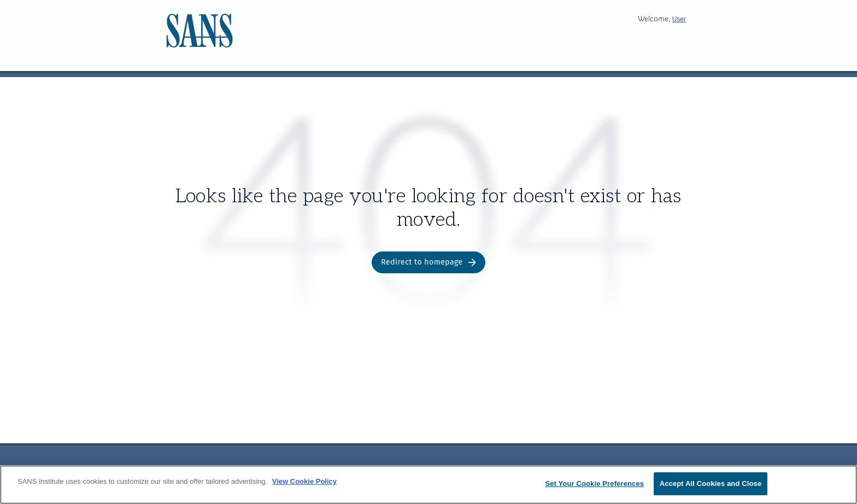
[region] (428, 485)
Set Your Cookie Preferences (594, 484)
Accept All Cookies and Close (711, 484)
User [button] (679, 19)
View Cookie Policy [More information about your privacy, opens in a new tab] (304, 481)
